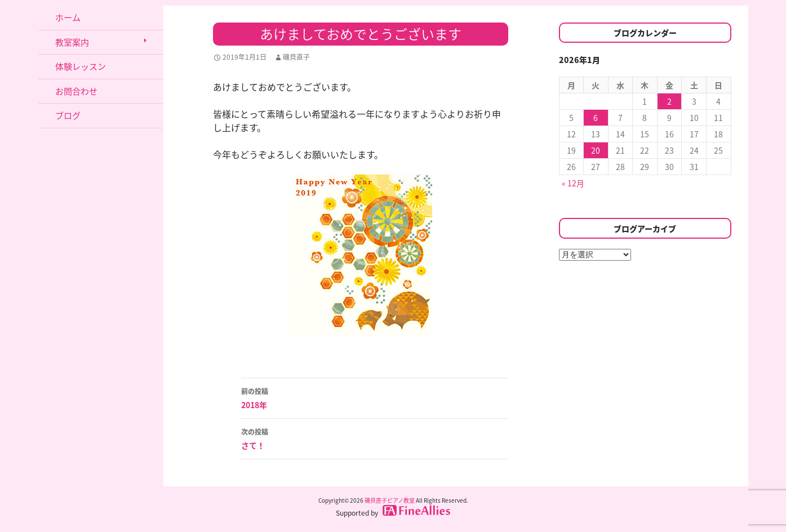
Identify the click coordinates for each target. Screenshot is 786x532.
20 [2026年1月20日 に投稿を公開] (596, 150)
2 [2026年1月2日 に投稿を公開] (669, 101)
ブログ (68, 115)
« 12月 (573, 183)
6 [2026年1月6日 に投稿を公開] (596, 118)
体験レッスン (81, 66)
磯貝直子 (296, 57)
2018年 (375, 397)
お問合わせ (76, 91)
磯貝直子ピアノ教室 (390, 500)
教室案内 (72, 42)
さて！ (375, 438)
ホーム (68, 17)
